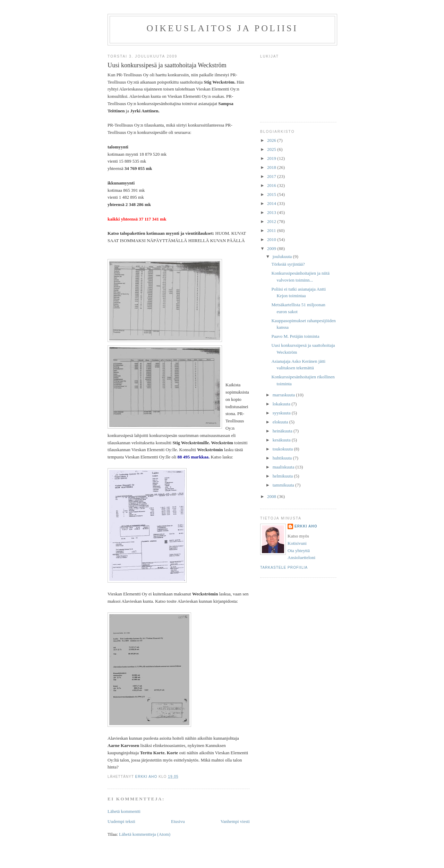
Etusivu (178, 821)
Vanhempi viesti (235, 821)
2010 (272, 239)
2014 (272, 203)
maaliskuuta (284, 467)
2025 (272, 149)
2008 (272, 496)
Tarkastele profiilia (284, 568)
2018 (272, 167)
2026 (272, 140)
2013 (272, 212)
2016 (272, 185)
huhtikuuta (283, 458)
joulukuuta (283, 256)
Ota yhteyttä (299, 551)
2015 (272, 194)
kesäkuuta (282, 440)
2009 (272, 248)
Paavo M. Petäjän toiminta (295, 336)
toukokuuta (283, 449)
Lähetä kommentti (124, 811)
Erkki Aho (306, 526)
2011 (272, 230)
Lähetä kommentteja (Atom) (145, 834)
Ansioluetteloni (301, 557)
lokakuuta (282, 404)
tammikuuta (284, 485)
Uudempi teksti (121, 821)
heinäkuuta (283, 431)
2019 (272, 158)
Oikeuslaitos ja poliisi (223, 28)
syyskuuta (282, 413)
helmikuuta (283, 476)
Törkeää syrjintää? (288, 264)
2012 (272, 221)
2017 (272, 176)
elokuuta (281, 422)
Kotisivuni (297, 543)
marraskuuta (284, 395)
